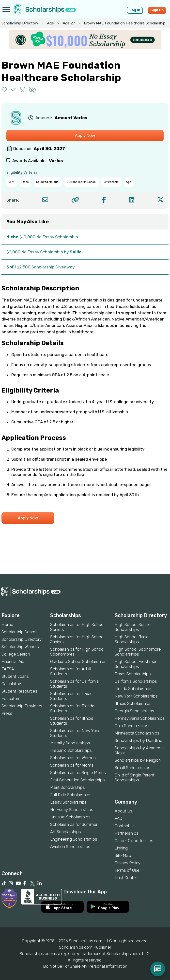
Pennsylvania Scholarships (140, 718)
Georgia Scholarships (134, 711)
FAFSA (8, 669)
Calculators (12, 684)
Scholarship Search (20, 632)
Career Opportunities (134, 841)
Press (7, 713)
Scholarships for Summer (74, 824)
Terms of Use (127, 870)
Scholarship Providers (22, 706)
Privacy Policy (128, 863)
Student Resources (19, 691)
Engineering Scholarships (74, 839)
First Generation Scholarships (77, 780)
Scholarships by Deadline (139, 740)
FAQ (118, 818)
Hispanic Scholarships (71, 750)
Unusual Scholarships (70, 817)
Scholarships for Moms (72, 765)
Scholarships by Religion (138, 760)
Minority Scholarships (70, 743)
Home (7, 624)
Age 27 (69, 23)
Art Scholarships (66, 832)
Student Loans (15, 676)
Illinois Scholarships (133, 703)
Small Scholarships (132, 768)
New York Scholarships (136, 696)
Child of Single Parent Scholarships (135, 777)
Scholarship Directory (20, 23)
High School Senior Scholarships (132, 627)
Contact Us (125, 826)
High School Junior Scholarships (132, 639)
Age (50, 23)
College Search (16, 654)
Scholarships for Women (73, 758)
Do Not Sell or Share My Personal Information (85, 966)
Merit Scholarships (68, 787)
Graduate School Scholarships (78, 661)
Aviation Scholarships (70, 847)
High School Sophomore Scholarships (138, 652)
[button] (5, 89)
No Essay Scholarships (72, 810)
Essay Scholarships (69, 802)
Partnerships (127, 833)
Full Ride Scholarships (71, 795)
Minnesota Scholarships (137, 733)
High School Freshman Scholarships (136, 664)
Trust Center (126, 878)
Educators (11, 698)
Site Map (123, 855)
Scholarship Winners (20, 647)
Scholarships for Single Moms (78, 773)
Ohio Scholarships (131, 726)
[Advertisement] (85, 557)
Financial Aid (13, 661)
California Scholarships (136, 681)
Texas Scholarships (133, 674)
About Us (124, 811)
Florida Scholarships (134, 689)
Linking (121, 848)
